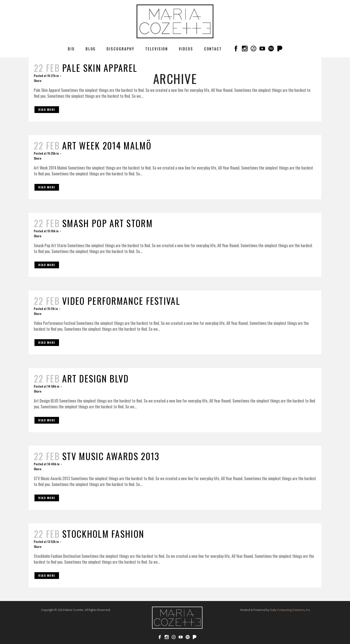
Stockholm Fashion (103, 534)
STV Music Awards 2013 (111, 456)
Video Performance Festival (121, 301)
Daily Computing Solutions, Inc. (290, 610)
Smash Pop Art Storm (107, 223)
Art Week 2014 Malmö (107, 145)
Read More (47, 110)
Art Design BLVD (95, 378)
